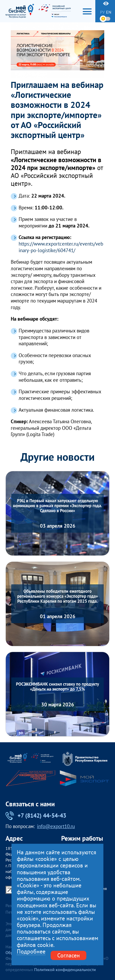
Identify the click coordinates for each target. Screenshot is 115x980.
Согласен (69, 955)
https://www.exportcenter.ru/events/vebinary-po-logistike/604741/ (61, 247)
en (109, 12)
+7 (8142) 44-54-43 (36, 816)
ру (102, 12)
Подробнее (31, 952)
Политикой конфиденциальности (65, 970)
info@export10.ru (56, 826)
